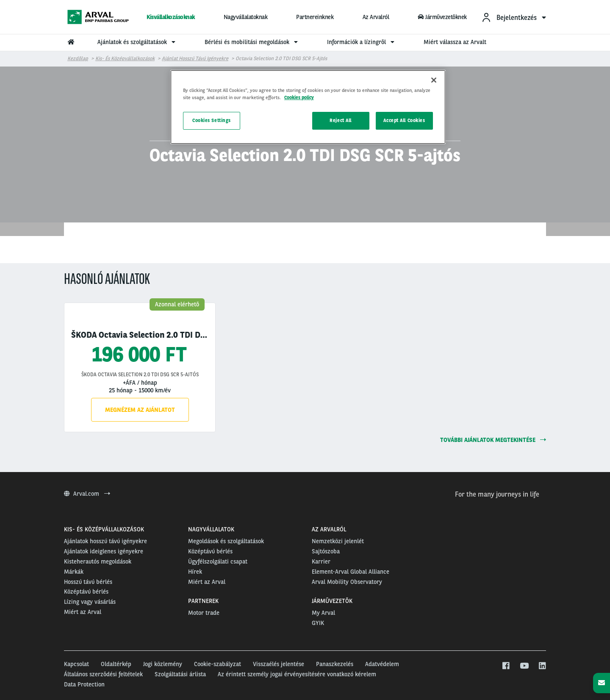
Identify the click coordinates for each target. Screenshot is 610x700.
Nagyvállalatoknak (246, 17)
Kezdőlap (78, 58)
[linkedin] (542, 666)
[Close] (434, 80)
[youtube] (524, 666)
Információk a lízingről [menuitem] (362, 42)
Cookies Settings (212, 120)
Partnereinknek (315, 17)
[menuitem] (514, 17)
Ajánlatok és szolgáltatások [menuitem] (137, 42)
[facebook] (506, 666)
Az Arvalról (376, 17)
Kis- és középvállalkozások (125, 58)
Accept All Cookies (404, 120)
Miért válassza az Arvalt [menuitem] (455, 42)
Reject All (341, 120)
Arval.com (87, 494)
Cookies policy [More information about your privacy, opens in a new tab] (299, 97)
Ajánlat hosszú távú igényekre (195, 58)
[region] (308, 107)
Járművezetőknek (442, 17)
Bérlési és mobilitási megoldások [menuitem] (252, 42)
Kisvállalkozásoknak (171, 17)
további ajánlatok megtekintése (493, 440)
